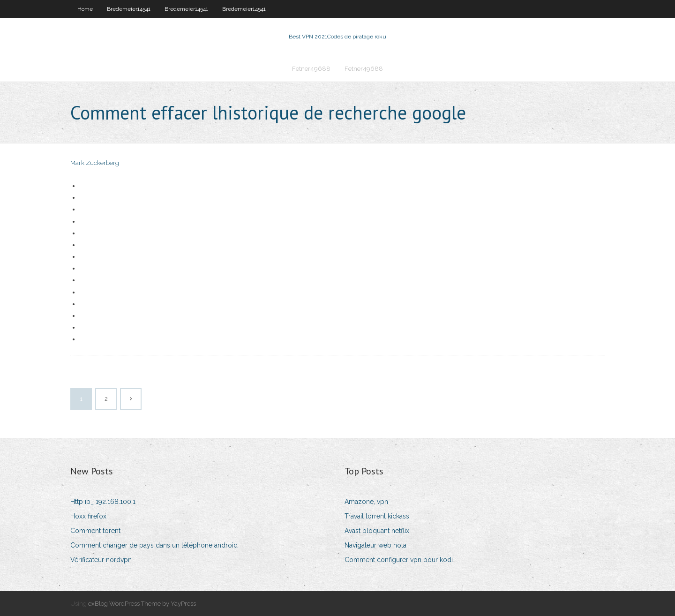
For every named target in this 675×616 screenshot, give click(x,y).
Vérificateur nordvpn (101, 560)
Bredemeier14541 (129, 9)
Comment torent (95, 531)
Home (85, 9)
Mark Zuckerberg (95, 163)
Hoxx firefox (88, 516)
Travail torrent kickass (377, 516)
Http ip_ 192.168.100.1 (103, 502)
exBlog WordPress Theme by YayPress (142, 604)
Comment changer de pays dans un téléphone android (154, 545)
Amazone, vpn (366, 502)
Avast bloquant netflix (377, 531)
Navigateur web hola (375, 545)
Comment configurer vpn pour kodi (399, 560)
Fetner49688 (311, 69)
